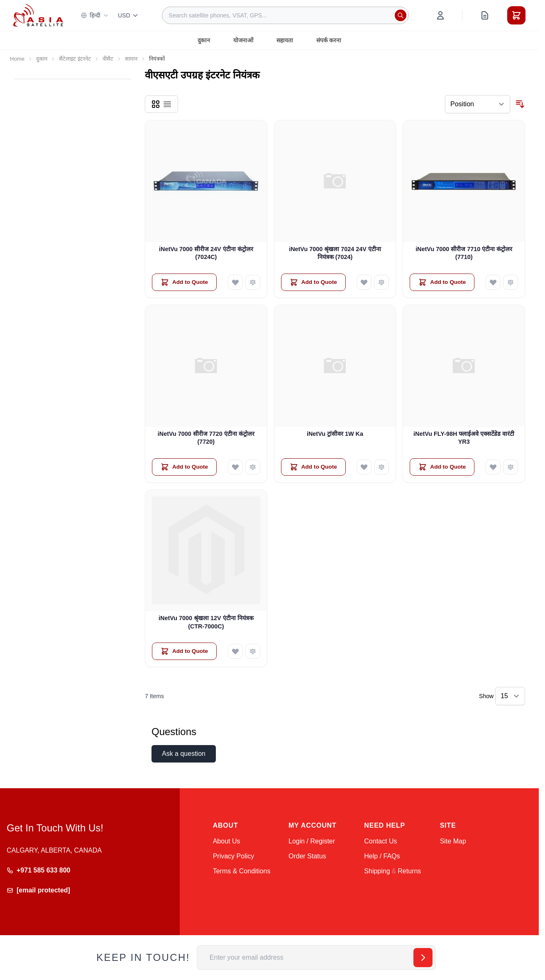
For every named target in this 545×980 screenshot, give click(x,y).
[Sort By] (478, 104)
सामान (131, 59)
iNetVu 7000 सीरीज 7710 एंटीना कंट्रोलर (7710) (464, 253)
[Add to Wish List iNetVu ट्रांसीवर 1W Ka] (364, 467)
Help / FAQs (382, 856)
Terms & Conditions (242, 871)
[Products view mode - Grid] (156, 104)
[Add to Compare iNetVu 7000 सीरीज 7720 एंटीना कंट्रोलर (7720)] (253, 467)
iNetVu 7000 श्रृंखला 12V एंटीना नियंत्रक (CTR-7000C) (206, 622)
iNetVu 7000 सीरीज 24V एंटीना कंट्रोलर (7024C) (206, 253)
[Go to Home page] (38, 15)
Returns (409, 871)
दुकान (204, 40)
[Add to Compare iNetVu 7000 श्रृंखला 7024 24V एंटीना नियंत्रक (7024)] (381, 282)
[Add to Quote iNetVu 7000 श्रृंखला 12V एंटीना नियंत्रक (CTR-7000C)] (184, 651)
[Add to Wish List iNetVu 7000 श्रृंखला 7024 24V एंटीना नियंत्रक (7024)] (364, 282)
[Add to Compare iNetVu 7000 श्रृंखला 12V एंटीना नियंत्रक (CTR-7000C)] (253, 651)
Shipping (377, 871)
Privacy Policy (234, 856)
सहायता (285, 40)
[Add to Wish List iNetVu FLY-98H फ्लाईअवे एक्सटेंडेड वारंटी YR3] (493, 467)
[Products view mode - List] (167, 104)
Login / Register (312, 841)
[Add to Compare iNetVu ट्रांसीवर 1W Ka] (381, 467)
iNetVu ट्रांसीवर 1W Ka (335, 434)
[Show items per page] (510, 696)
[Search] (401, 15)
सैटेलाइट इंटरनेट (75, 59)
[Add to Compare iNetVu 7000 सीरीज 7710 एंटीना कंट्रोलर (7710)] (511, 282)
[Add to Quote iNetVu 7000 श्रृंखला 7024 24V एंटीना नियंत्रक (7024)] (313, 282)
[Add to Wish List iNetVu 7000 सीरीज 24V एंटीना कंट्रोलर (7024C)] (235, 282)
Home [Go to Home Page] (17, 59)
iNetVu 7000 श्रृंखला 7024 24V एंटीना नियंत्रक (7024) (335, 253)
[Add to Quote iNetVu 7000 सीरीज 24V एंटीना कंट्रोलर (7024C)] (184, 282)
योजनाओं (243, 40)
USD (128, 15)
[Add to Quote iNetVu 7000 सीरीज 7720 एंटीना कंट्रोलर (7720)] (184, 467)
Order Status (307, 856)
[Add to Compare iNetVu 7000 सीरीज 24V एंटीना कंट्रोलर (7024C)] (253, 282)
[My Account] (440, 15)
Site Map (453, 841)
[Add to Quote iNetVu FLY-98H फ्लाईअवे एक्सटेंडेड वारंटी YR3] (442, 467)
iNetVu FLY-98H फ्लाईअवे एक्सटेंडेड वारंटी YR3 (464, 438)
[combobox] (285, 15)
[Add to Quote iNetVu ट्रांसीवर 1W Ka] (313, 467)
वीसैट (108, 59)
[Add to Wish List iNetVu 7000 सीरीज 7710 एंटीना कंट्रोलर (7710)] (493, 282)
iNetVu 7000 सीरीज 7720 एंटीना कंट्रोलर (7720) (206, 438)
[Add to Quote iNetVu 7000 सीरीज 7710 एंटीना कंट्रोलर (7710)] (442, 282)
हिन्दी (95, 15)
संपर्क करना (329, 40)
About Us (227, 841)
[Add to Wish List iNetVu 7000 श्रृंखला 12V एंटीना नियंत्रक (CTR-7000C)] (235, 651)
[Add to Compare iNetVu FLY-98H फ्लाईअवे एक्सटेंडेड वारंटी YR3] (511, 467)
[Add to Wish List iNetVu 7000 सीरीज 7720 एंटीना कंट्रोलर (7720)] (235, 467)
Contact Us (380, 841)
